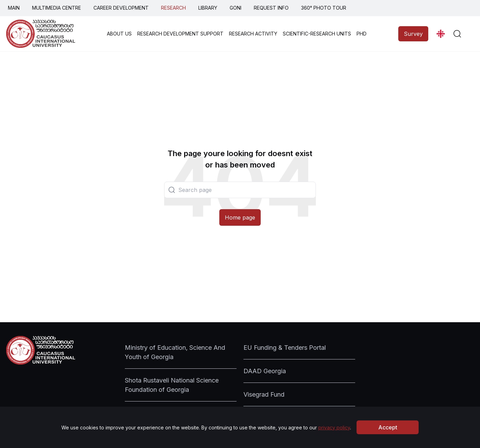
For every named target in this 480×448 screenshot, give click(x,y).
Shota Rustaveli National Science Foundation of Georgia (172, 385)
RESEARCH (173, 8)
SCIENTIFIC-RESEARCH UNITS (317, 34)
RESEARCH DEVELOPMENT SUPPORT (180, 34)
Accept (388, 427)
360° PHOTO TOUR (324, 8)
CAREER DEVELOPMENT (121, 8)
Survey (413, 34)
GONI (236, 8)
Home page (240, 217)
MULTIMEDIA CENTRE (57, 8)
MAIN (14, 8)
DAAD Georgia (265, 371)
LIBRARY (208, 8)
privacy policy (334, 427)
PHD (362, 34)
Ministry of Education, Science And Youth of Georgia (175, 352)
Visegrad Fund (264, 394)
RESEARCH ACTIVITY (253, 34)
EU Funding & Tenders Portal (285, 348)
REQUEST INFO (271, 8)
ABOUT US (119, 34)
